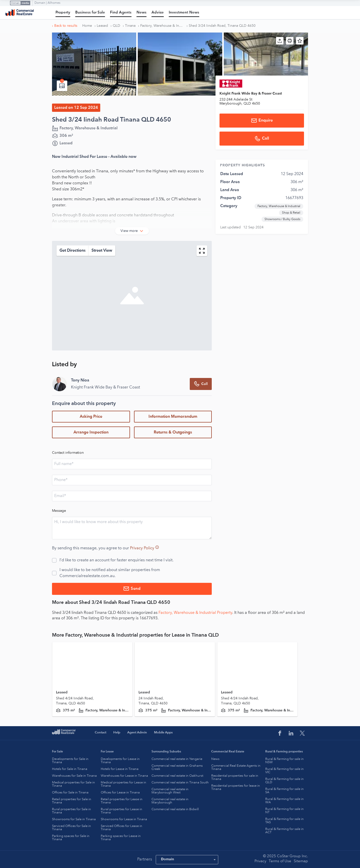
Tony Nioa (80, 380)
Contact (100, 733)
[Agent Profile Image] (59, 384)
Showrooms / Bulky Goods (282, 219)
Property (63, 13)
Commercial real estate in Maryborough (170, 801)
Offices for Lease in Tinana (120, 793)
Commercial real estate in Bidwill (175, 809)
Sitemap (301, 861)
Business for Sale (90, 13)
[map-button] (202, 251)
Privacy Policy (142, 548)
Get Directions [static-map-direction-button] (72, 251)
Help (117, 733)
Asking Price (91, 417)
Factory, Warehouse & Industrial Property (195, 613)
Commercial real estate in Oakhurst (177, 776)
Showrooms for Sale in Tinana (74, 819)
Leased (102, 26)
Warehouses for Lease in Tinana (124, 776)
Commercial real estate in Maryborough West (170, 791)
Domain (40, 3)
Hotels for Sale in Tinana (70, 769)
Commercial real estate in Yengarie (177, 759)
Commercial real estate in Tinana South (180, 783)
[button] (280, 41)
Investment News (184, 13)
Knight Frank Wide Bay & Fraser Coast (251, 94)
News (141, 13)
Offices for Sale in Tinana (70, 793)
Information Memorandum (173, 417)
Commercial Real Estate (20, 13)
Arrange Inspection (91, 432)
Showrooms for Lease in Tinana (124, 819)
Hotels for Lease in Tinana (120, 769)
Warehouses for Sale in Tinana (74, 776)
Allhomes (54, 3)
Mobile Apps (163, 733)
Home (87, 26)
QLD (116, 26)
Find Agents (121, 13)
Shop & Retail (291, 213)
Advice (158, 13)
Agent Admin (137, 733)
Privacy (260, 861)
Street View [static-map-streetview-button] (102, 251)
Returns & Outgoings (173, 432)
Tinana (130, 26)
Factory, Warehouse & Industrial (162, 26)
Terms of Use (280, 861)
